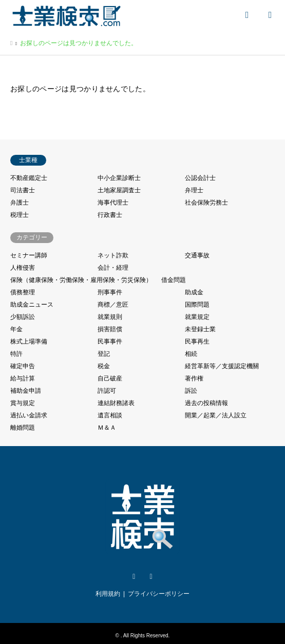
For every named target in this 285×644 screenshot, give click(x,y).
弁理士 (194, 190)
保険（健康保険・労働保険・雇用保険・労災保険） (81, 280)
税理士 (20, 215)
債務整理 (23, 292)
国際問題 (197, 305)
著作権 (194, 378)
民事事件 (110, 341)
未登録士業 (200, 329)
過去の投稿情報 (206, 403)
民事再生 (197, 341)
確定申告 (23, 366)
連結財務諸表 (116, 403)
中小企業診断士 (119, 178)
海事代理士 (113, 203)
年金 (16, 329)
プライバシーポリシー (159, 594)
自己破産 (110, 378)
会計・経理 (113, 268)
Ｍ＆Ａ (107, 428)
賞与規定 (23, 403)
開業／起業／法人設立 (216, 415)
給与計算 (23, 378)
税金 (104, 366)
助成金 (194, 292)
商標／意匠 (113, 305)
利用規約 (108, 594)
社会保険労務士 (206, 203)
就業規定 (197, 317)
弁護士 (20, 203)
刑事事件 (110, 292)
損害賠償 (110, 329)
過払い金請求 (29, 415)
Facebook (151, 577)
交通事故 (197, 255)
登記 (104, 354)
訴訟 (191, 391)
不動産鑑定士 (29, 178)
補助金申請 (26, 391)
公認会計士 (200, 178)
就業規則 (110, 317)
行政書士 (110, 215)
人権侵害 (23, 268)
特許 (16, 354)
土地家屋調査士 (119, 190)
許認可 (107, 391)
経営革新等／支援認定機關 (222, 366)
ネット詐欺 (113, 255)
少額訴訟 (23, 317)
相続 (191, 354)
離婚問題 (23, 428)
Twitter (134, 577)
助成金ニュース (32, 305)
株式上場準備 (29, 341)
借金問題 (174, 280)
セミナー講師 (29, 255)
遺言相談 (110, 415)
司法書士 (23, 190)
